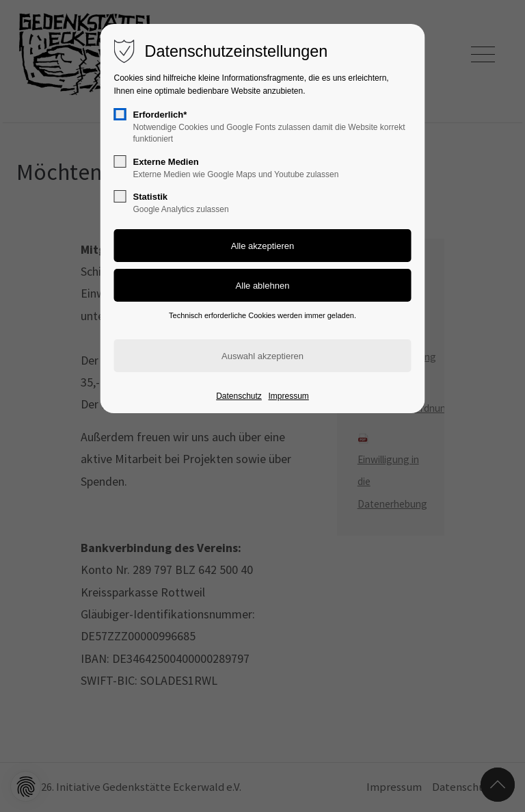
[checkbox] (120, 114)
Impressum (288, 396)
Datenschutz (239, 396)
